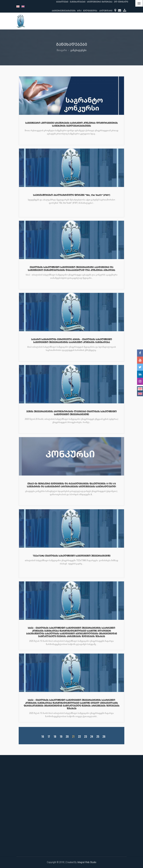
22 (79, 737)
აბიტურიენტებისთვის (64, 11)
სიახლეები (62, 2)
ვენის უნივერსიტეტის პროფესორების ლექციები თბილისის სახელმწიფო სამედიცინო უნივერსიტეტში (71, 413)
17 (49, 737)
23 (86, 737)
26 (104, 737)
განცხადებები (78, 2)
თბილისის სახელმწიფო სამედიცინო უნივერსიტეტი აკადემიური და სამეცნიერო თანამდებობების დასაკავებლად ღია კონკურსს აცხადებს (71, 269)
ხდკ (79, 11)
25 (98, 737)
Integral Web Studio (87, 862)
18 (55, 737)
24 (92, 737)
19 (61, 737)
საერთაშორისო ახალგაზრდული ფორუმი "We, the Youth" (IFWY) (72, 195)
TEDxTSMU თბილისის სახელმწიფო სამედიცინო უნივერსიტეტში (72, 556)
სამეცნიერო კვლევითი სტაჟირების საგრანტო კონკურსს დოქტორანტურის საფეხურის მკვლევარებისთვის (71, 124)
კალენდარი (106, 11)
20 (67, 737)
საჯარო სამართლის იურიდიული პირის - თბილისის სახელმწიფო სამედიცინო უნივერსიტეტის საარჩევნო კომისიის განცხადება (72, 341)
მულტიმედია (90, 11)
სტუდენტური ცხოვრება (100, 2)
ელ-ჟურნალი (121, 2)
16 (43, 737)
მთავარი (62, 50)
